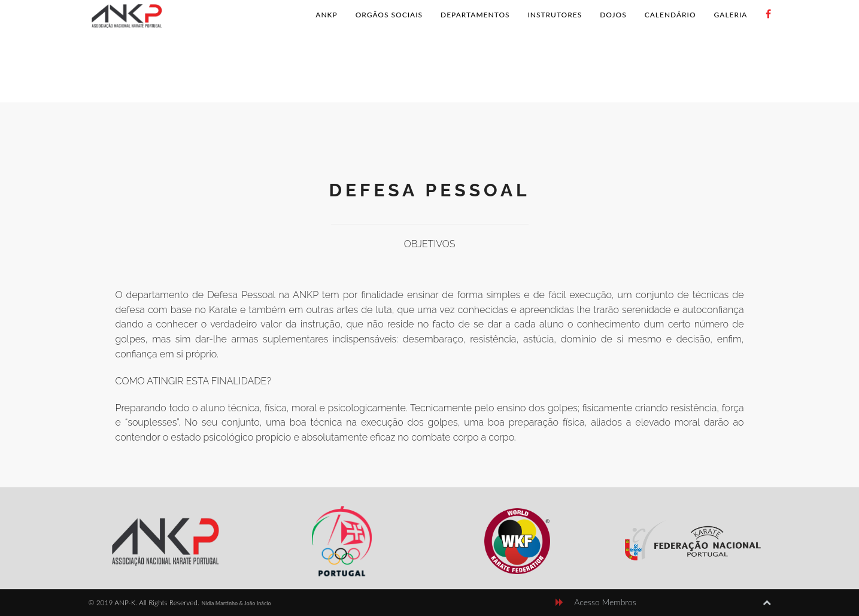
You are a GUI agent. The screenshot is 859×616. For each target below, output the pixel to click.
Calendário (670, 15)
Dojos (613, 15)
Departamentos (475, 15)
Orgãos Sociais (389, 15)
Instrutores (555, 15)
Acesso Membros (605, 602)
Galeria (731, 15)
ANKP (326, 15)
